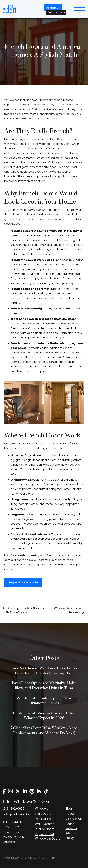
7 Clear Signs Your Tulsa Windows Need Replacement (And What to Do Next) (44, 731)
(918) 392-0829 (13, 809)
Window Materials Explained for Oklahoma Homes (44, 701)
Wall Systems (45, 824)
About (70, 814)
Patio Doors (43, 819)
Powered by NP (47, 858)
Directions (9, 842)
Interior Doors (45, 829)
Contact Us (54, 9)
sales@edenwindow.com (17, 814)
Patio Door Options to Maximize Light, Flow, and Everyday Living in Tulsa (44, 686)
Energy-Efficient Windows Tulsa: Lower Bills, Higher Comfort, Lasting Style (44, 671)
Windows (42, 809)
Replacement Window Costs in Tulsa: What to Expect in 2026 (44, 716)
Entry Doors (43, 814)
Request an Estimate (23, 582)
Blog (69, 809)
